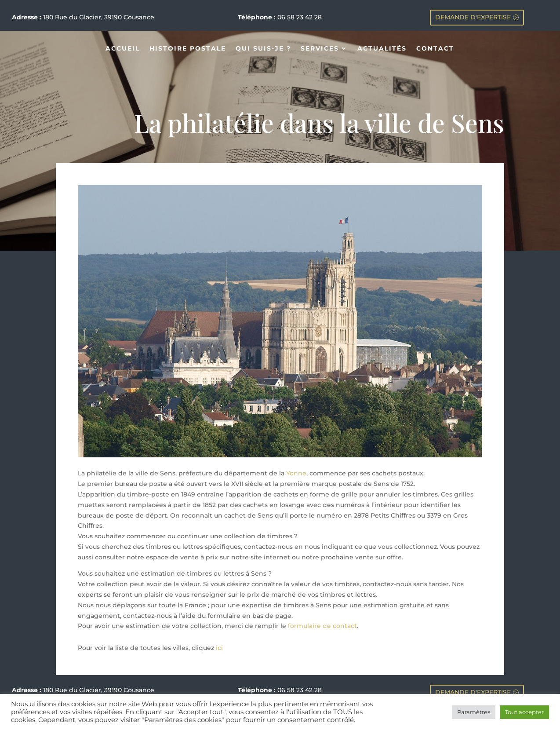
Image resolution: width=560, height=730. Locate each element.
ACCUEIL (123, 49)
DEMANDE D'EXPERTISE (473, 17)
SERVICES (320, 49)
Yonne (296, 473)
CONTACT (435, 49)
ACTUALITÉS (382, 49)
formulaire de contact (322, 626)
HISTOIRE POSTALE (188, 49)
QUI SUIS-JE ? (263, 49)
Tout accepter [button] (524, 712)
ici (219, 648)
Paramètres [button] (474, 712)
